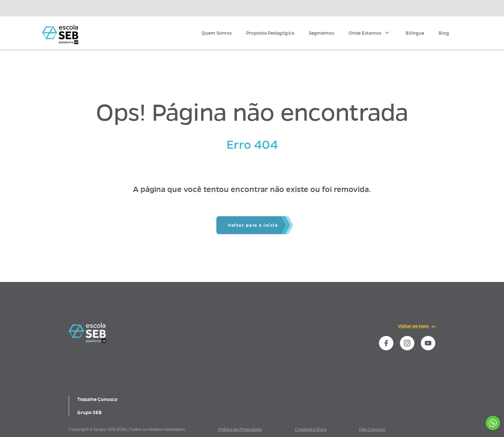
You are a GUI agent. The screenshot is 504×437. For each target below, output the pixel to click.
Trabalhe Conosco (97, 399)
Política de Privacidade (240, 429)
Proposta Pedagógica (270, 33)
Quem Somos (217, 33)
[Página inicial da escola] (87, 341)
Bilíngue (415, 33)
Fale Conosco (372, 429)
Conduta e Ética (311, 429)
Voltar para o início (253, 225)
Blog (444, 33)
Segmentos (321, 33)
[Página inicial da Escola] (60, 34)
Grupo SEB (90, 412)
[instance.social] (386, 343)
